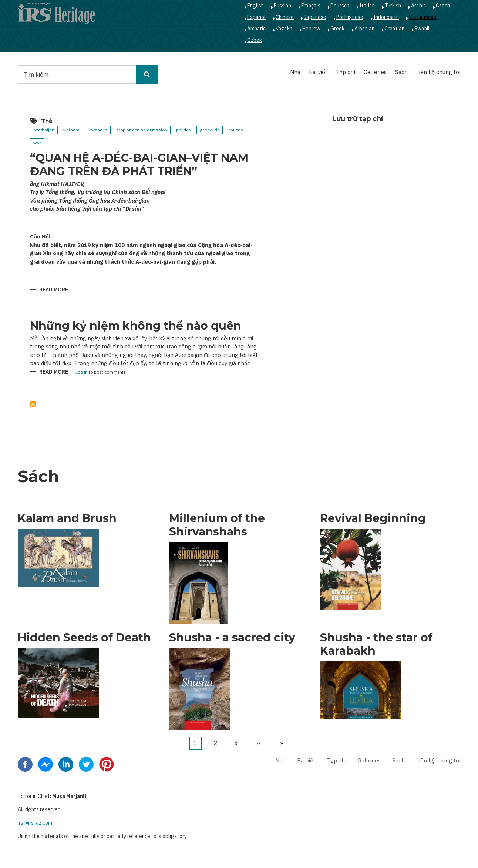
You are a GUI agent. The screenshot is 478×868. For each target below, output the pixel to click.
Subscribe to (33, 404)
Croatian (394, 29)
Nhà (295, 72)
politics (184, 130)
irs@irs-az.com (35, 823)
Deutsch (340, 6)
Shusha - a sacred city (232, 638)
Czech (443, 6)
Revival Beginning (373, 518)
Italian (367, 6)
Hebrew (311, 29)
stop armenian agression (142, 130)
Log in (82, 372)
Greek (337, 29)
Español (256, 17)
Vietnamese (423, 17)
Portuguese (350, 17)
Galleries (375, 72)
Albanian (364, 29)
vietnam (71, 130)
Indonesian (386, 17)
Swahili (423, 29)
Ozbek (255, 40)
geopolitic (210, 130)
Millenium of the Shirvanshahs (217, 525)
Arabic (418, 6)
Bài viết (318, 72)
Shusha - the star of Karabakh (376, 644)
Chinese (285, 17)
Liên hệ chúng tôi (438, 72)
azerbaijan (44, 130)
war (37, 143)
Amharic (256, 29)
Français (311, 6)
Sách (401, 72)
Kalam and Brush (67, 518)
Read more (54, 290)
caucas (236, 130)
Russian (282, 6)
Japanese (315, 17)
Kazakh (284, 29)
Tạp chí (346, 72)
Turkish (393, 6)
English (255, 6)
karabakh (98, 130)
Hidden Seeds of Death (84, 638)
